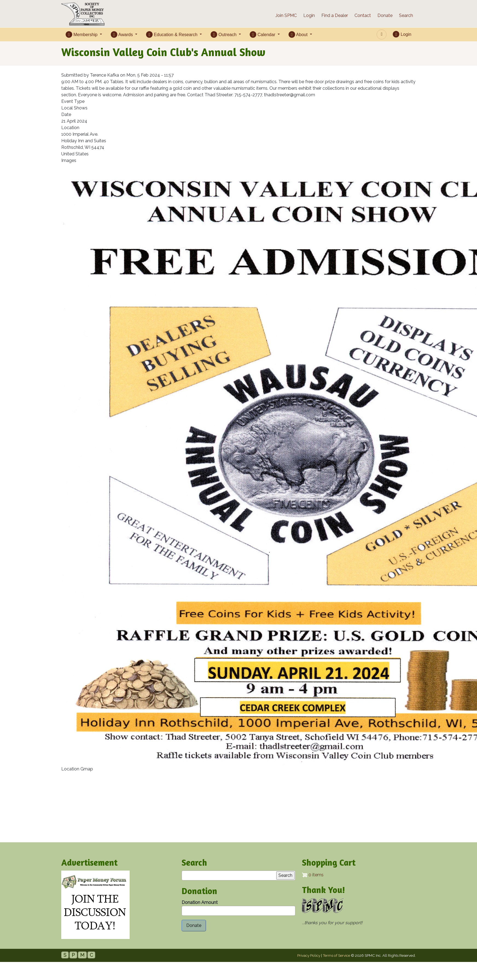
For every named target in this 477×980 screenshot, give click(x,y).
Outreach (224, 34)
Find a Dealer (335, 15)
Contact (363, 15)
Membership (82, 34)
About (299, 34)
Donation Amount (200, 902)
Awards (122, 34)
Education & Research (172, 34)
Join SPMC (286, 15)
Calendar (263, 34)
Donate (385, 15)
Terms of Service (336, 955)
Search (406, 15)
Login (309, 15)
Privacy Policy (309, 955)
